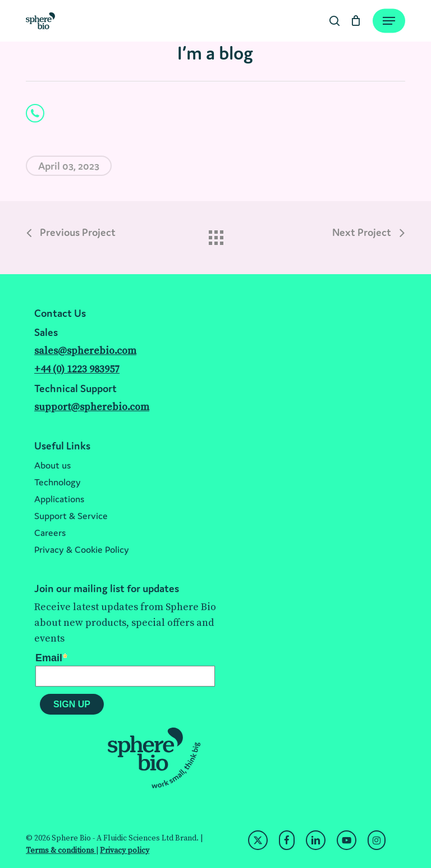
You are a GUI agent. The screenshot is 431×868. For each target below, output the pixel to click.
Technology (58, 482)
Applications (59, 499)
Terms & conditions (61, 851)
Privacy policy (125, 851)
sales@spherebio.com (85, 351)
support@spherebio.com (92, 407)
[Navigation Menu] (389, 21)
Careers (50, 533)
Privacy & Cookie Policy (82, 549)
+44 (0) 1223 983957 (77, 369)
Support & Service (71, 516)
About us (52, 465)
